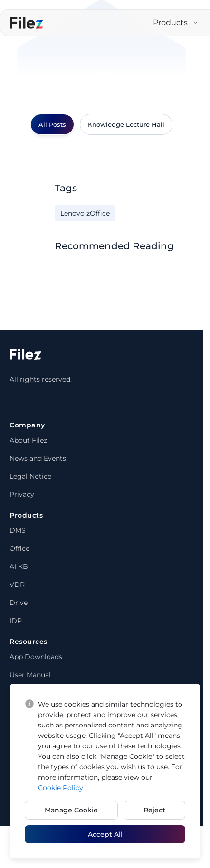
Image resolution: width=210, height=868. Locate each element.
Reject (154, 810)
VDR (17, 585)
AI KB (19, 566)
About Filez (28, 440)
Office (19, 548)
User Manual (30, 675)
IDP (16, 621)
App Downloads (36, 657)
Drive (19, 603)
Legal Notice (30, 476)
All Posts (52, 124)
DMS (18, 530)
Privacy (22, 494)
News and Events (38, 458)
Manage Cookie (71, 810)
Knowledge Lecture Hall (126, 124)
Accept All (105, 834)
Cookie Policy (61, 788)
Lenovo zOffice (85, 213)
